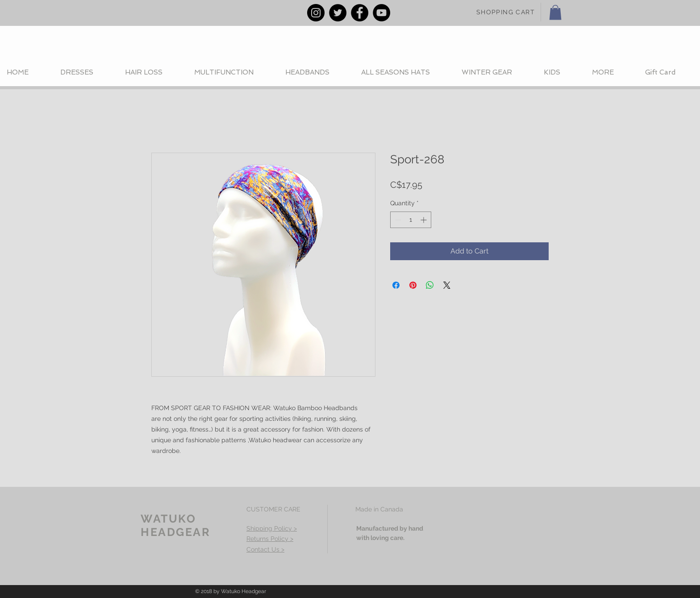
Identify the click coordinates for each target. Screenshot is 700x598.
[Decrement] (397, 220)
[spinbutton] (411, 220)
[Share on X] (447, 285)
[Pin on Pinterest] (413, 285)
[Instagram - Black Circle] (316, 13)
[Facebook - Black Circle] (360, 13)
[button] (555, 12)
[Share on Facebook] (396, 285)
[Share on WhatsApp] (430, 285)
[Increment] (424, 220)
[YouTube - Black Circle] (381, 13)
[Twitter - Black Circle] (338, 13)
